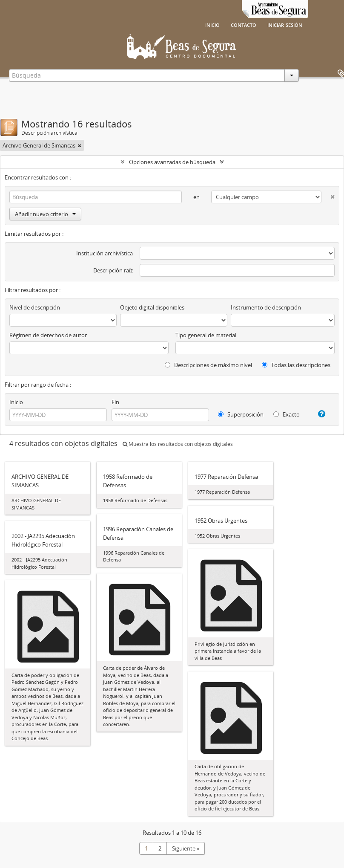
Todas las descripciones (296, 365)
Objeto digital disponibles (152, 307)
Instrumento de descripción (266, 307)
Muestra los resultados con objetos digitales (178, 444)
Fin (115, 402)
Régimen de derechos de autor (48, 335)
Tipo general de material (206, 335)
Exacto (287, 414)
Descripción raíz (113, 270)
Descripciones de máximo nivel (208, 365)
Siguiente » (186, 848)
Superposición (241, 414)
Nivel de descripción (35, 307)
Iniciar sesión (285, 24)
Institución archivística (105, 253)
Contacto (244, 24)
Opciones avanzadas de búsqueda (172, 162)
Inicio (212, 24)
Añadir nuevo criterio (45, 214)
